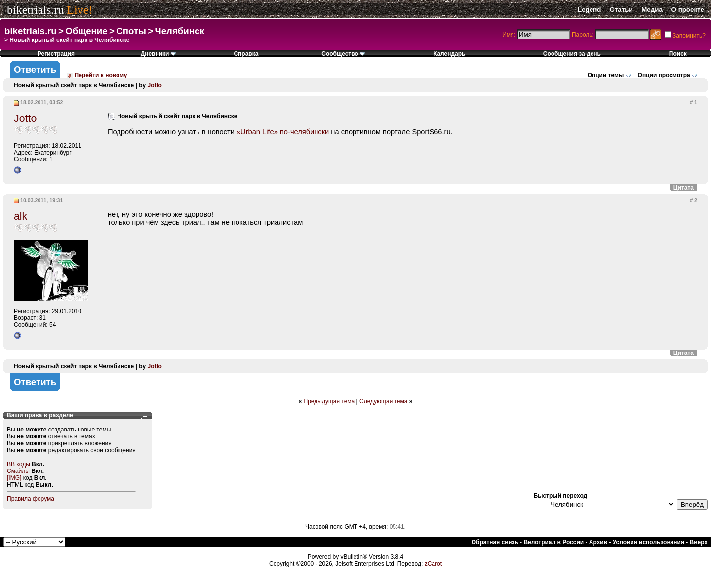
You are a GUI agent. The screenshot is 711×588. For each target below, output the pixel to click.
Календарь (450, 54)
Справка (246, 54)
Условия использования (649, 542)
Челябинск (180, 31)
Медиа (652, 10)
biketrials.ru (35, 10)
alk (20, 216)
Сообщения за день (572, 54)
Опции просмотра (664, 75)
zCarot (433, 564)
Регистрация (56, 54)
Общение (86, 31)
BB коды (19, 464)
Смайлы (18, 471)
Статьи (621, 10)
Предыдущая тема (329, 401)
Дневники (158, 54)
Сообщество (343, 54)
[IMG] (14, 478)
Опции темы (606, 75)
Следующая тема (383, 401)
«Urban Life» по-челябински (283, 132)
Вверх (699, 542)
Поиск (678, 54)
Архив (598, 542)
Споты (131, 31)
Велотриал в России (553, 542)
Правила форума (31, 499)
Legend (589, 10)
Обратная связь (495, 542)
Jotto (154, 85)
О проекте (688, 10)
